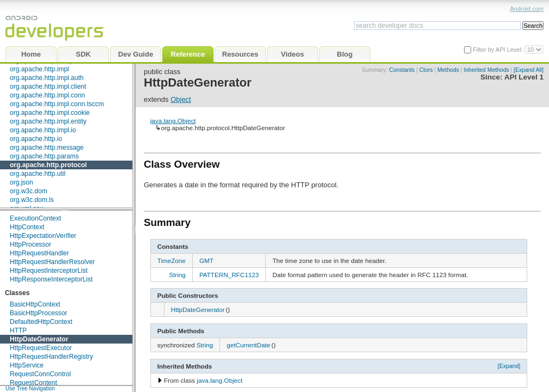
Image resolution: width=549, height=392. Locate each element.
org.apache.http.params (44, 156)
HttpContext (27, 227)
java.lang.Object (173, 121)
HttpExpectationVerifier (43, 236)
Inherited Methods (486, 70)
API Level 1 (524, 77)
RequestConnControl (40, 374)
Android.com (527, 9)
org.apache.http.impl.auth (47, 78)
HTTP (18, 330)
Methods (448, 70)
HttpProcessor (30, 244)
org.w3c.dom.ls (32, 200)
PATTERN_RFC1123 (229, 275)
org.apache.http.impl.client (48, 87)
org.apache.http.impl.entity (48, 121)
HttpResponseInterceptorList (51, 279)
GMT (206, 261)
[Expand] (509, 366)
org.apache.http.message (47, 148)
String (177, 275)
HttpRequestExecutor (41, 348)
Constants (402, 70)
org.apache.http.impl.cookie (50, 113)
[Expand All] (529, 70)
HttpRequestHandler (39, 253)
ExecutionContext (35, 218)
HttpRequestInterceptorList (49, 271)
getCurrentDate (248, 345)
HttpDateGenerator (39, 339)
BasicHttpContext (35, 304)
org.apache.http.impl (39, 69)
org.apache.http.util (38, 174)
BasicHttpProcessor (38, 313)
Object (181, 99)
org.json (22, 182)
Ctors (426, 70)
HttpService (27, 365)
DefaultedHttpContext (41, 322)
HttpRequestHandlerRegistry (51, 357)
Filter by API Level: (499, 50)
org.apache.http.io (36, 139)
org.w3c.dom (29, 191)
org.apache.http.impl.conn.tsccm (57, 104)
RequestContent (33, 383)
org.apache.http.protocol (48, 165)
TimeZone (172, 261)
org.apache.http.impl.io (43, 130)
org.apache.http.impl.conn (47, 95)
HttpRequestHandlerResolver (52, 262)
